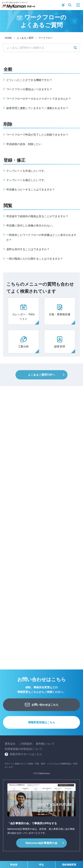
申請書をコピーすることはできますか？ (31, 190)
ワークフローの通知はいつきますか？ (29, 89)
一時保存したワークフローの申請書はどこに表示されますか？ (41, 237)
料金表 (14, 865)
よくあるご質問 (25, 38)
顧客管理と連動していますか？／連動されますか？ (37, 108)
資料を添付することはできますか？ (28, 249)
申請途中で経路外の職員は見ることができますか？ (37, 216)
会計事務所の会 (41, 843)
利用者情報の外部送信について (24, 749)
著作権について (45, 744)
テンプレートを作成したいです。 (27, 171)
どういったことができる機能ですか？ (29, 80)
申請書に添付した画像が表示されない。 (31, 226)
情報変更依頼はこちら (42, 722)
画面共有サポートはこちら (26, 754)
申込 (41, 865)
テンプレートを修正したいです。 (27, 180)
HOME (8, 38)
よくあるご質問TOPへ (41, 375)
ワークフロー (45, 38)
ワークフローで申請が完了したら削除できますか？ (37, 135)
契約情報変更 (69, 865)
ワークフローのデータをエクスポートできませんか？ (39, 99)
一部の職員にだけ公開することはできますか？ (35, 259)
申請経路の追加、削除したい (24, 144)
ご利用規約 (26, 744)
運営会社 (10, 744)
